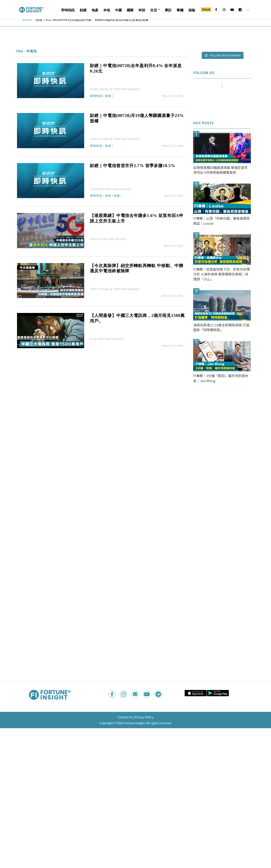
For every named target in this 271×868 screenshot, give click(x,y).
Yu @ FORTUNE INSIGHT (107, 339)
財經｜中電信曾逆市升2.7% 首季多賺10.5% (132, 166)
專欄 (180, 10)
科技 (142, 10)
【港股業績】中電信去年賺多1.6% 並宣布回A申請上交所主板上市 (137, 218)
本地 (107, 10)
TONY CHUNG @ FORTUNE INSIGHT (115, 89)
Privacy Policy (144, 717)
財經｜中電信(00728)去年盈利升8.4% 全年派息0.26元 (136, 68)
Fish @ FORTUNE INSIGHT (108, 239)
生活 (154, 10)
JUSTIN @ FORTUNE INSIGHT (111, 189)
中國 (118, 10)
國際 (130, 10)
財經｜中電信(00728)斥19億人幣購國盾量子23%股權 (137, 118)
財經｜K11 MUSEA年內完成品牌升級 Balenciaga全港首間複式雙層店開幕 (92, 20)
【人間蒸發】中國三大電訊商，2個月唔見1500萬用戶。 (137, 318)
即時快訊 (68, 10)
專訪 (168, 10)
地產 (95, 10)
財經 (83, 10)
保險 (192, 10)
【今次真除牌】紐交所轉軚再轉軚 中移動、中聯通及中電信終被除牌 (136, 268)
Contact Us (125, 717)
